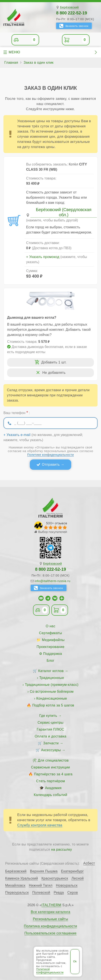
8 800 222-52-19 (72, 13)
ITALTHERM (51, 905)
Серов (73, 893)
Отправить (51, 464)
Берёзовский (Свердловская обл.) (64, 212)
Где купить (48, 716)
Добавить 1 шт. (54, 362)
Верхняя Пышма (44, 871)
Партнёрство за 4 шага (53, 774)
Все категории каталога (50, 912)
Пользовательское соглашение (50, 933)
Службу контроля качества (40, 825)
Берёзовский (69, 7)
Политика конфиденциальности (51, 926)
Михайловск (15, 886)
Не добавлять (54, 373)
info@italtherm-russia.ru (52, 581)
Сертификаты (51, 633)
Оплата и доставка (51, 736)
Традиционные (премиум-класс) (52, 685)
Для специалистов (53, 760)
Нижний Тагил (41, 886)
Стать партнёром (50, 781)
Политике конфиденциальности (50, 455)
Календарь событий (51, 795)
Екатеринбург (72, 871)
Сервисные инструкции (50, 767)
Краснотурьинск (55, 878)
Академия (53, 788)
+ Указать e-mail (17, 435)
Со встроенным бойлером (52, 692)
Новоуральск (67, 886)
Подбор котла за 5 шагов (53, 705)
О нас (51, 626)
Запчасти (51, 743)
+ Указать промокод (43, 257)
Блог (50, 661)
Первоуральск (17, 893)
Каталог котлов (51, 671)
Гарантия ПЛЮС (50, 729)
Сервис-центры (50, 723)
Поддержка (53, 654)
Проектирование (51, 647)
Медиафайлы (53, 640)
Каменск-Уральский (22, 878)
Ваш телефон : (17, 413)
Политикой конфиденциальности (50, 971)
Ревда (59, 893)
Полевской (41, 893)
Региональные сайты (50, 919)
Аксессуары (51, 750)
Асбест (89, 863)
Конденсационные (52, 698)
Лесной (77, 878)
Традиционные (52, 678)
